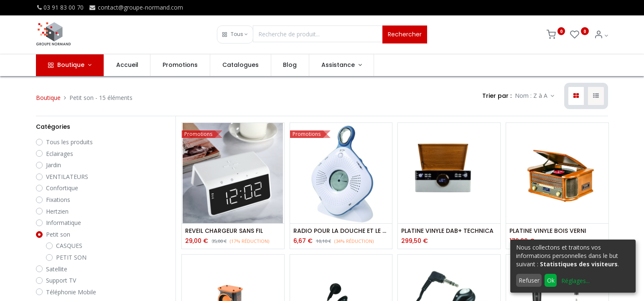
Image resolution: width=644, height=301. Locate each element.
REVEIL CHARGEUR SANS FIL (224, 231)
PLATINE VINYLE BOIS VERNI (548, 231)
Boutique (48, 98)
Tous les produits (69, 142)
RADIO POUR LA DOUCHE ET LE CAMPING (341, 231)
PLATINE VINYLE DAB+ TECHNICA (447, 231)
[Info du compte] (601, 35)
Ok (551, 280)
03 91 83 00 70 (60, 7)
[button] (235, 34)
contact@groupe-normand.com (136, 7)
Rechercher (405, 34)
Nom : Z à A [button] (532, 96)
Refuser (529, 280)
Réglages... (575, 281)
